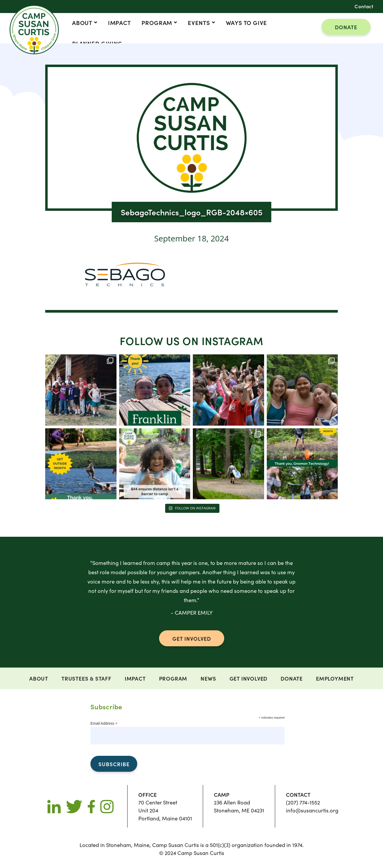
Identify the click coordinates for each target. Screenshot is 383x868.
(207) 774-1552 (303, 802)
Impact (119, 23)
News (208, 678)
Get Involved (249, 678)
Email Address (104, 724)
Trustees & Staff (86, 678)
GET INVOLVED (192, 638)
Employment (335, 678)
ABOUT (82, 22)
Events (199, 22)
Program (157, 22)
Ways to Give (247, 23)
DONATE (346, 27)
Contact (364, 6)
